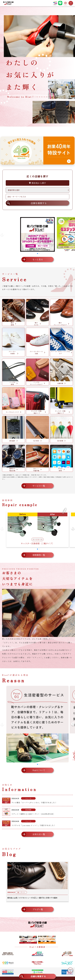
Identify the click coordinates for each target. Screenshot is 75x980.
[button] (73, 234)
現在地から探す (37, 183)
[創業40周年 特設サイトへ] (37, 151)
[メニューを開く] (71, 3)
